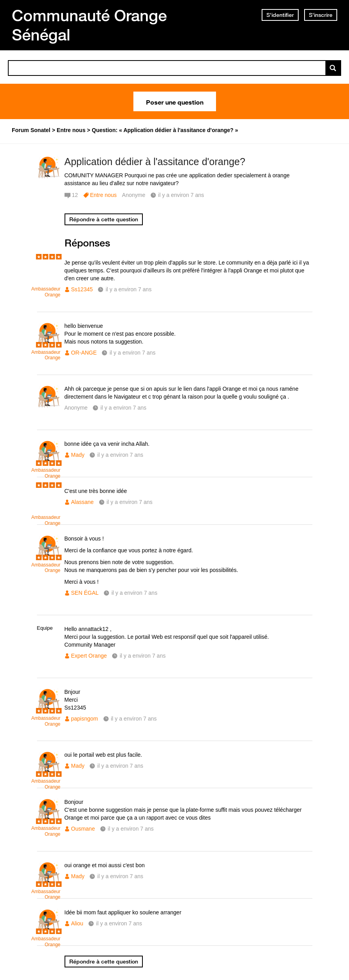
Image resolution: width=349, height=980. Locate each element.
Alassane (83, 502)
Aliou (77, 923)
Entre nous (103, 195)
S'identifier (280, 15)
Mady (78, 455)
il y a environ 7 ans (128, 289)
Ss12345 (82, 289)
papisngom (85, 719)
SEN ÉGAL (85, 593)
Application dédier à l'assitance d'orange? (155, 162)
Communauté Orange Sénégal (89, 25)
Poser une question (175, 101)
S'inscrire (321, 15)
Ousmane (83, 829)
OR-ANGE (84, 353)
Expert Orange (89, 656)
